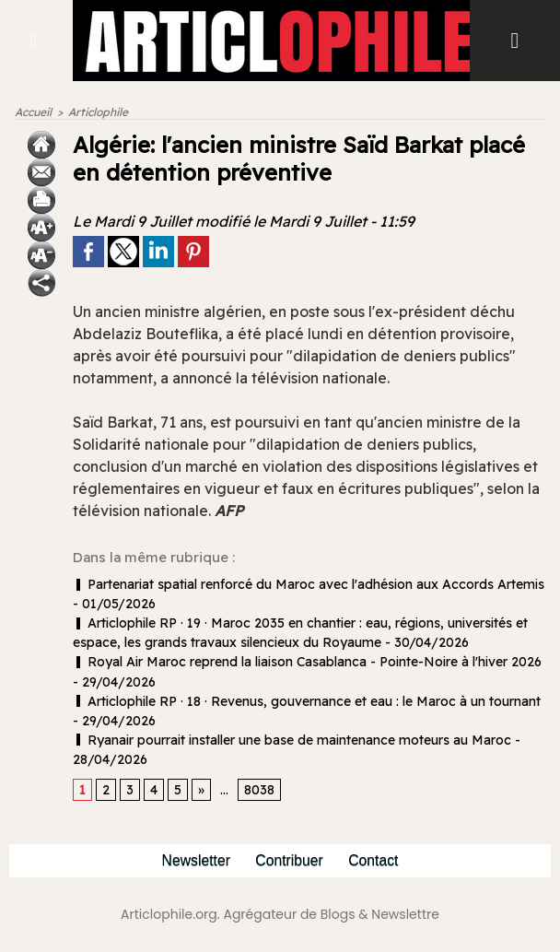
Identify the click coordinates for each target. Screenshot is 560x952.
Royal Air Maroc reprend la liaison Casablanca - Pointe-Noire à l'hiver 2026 (307, 662)
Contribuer (290, 860)
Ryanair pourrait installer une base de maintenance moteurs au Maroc (292, 739)
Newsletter (194, 860)
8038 (259, 790)
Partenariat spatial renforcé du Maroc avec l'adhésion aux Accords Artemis (309, 584)
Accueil (33, 112)
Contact (375, 860)
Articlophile (98, 112)
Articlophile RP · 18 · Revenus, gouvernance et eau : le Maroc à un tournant (307, 700)
